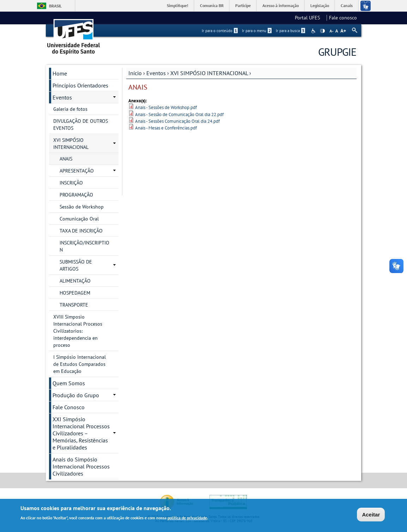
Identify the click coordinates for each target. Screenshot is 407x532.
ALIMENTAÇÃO (75, 281)
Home (60, 73)
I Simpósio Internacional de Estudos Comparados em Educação (80, 364)
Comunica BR (212, 5)
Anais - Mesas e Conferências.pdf (166, 128)
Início (135, 73)
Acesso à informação (281, 5)
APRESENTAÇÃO (77, 171)
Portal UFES (309, 18)
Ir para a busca (290, 31)
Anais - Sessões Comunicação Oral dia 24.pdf (177, 121)
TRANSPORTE (74, 305)
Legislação (320, 5)
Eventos (156, 73)
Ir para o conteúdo (220, 31)
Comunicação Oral (79, 219)
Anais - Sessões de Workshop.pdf (166, 107)
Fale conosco (343, 18)
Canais (347, 5)
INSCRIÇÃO (71, 183)
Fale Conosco (69, 407)
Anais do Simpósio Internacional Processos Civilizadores (81, 466)
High (322, 31)
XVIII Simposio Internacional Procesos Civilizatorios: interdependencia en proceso (78, 331)
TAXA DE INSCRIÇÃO (81, 231)
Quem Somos (69, 383)
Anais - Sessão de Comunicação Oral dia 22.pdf (179, 114)
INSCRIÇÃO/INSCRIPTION (84, 246)
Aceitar (371, 515)
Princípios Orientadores (80, 85)
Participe (243, 5)
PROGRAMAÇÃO (76, 195)
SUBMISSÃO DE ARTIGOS (76, 265)
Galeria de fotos (70, 109)
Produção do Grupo (76, 395)
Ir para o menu (257, 31)
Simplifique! (178, 5)
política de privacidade (187, 518)
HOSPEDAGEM (75, 293)
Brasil (55, 6)
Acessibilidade (314, 31)
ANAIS (66, 159)
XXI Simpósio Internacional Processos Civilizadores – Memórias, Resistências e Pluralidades (81, 433)
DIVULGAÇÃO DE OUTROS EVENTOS (81, 125)
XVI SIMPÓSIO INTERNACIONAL (209, 73)
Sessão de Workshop (82, 207)
